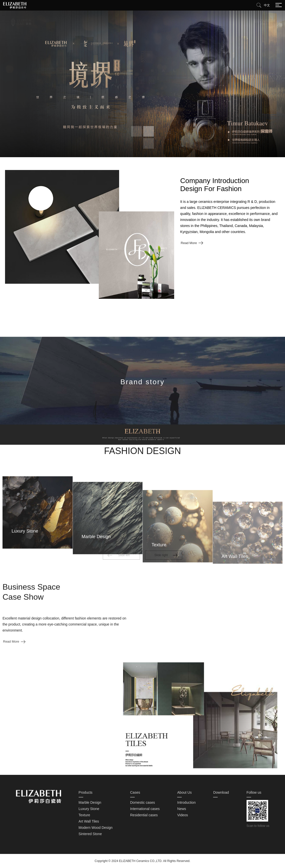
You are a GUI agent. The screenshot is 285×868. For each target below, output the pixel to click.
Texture (84, 815)
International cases (145, 809)
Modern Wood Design (96, 828)
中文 (267, 5)
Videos (183, 815)
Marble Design (90, 802)
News (182, 809)
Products (86, 792)
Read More (189, 243)
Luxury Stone (89, 809)
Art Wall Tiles (89, 821)
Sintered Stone (90, 834)
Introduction (186, 802)
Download (221, 792)
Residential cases (144, 815)
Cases (135, 792)
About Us (184, 792)
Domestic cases (143, 802)
